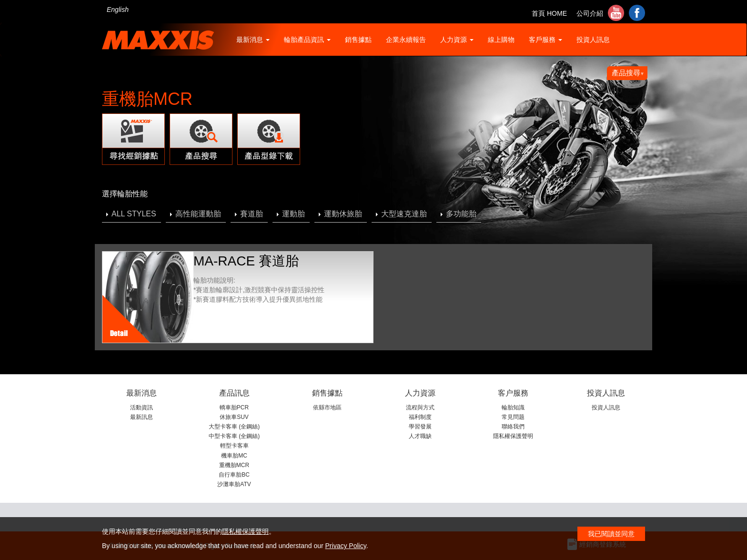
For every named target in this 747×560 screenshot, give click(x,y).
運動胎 (293, 214)
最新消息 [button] (253, 40)
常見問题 (513, 417)
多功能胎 (461, 214)
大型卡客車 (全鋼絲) (234, 427)
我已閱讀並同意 (611, 534)
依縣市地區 (327, 407)
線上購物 (501, 40)
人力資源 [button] (457, 40)
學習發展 (420, 427)
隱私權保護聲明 (513, 436)
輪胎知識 (513, 407)
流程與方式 (420, 407)
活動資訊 (141, 407)
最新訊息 (141, 417)
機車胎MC (234, 456)
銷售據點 (358, 40)
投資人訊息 (593, 40)
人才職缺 (420, 436)
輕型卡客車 (234, 446)
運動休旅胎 (343, 214)
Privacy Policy (346, 546)
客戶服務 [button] (545, 40)
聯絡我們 (513, 427)
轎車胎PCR (234, 407)
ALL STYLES (134, 214)
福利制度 (420, 417)
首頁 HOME (549, 13)
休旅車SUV (234, 417)
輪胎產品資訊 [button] (307, 40)
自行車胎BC (234, 475)
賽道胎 (252, 214)
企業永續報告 (406, 40)
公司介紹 (590, 13)
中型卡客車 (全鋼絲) (234, 436)
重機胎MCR (234, 465)
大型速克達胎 (404, 214)
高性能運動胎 (198, 214)
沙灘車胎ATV (234, 484)
